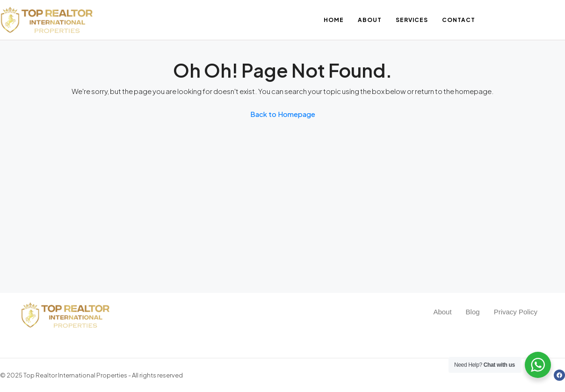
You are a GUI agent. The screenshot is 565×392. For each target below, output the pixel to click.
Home (334, 20)
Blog (473, 312)
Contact (459, 20)
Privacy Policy (516, 312)
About (370, 20)
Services (412, 20)
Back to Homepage (283, 114)
